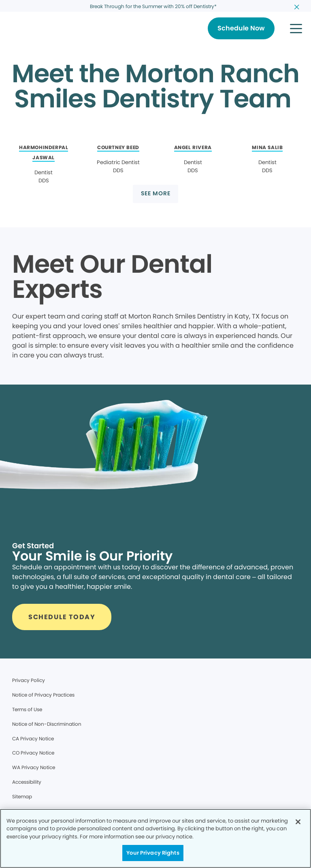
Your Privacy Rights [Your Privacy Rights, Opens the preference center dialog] (153, 853)
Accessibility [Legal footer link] (27, 782)
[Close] (298, 822)
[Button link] (241, 28)
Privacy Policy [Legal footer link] (29, 680)
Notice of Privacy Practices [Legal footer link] (43, 695)
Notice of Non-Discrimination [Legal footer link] (47, 724)
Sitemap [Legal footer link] (22, 796)
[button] (296, 28)
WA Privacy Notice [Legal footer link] (34, 767)
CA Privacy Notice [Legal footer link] (33, 739)
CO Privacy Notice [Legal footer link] (33, 753)
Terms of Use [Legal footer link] (27, 709)
